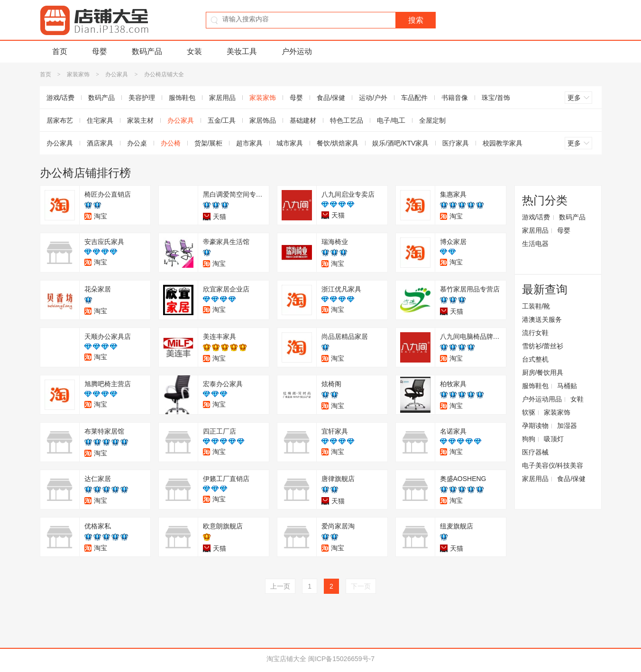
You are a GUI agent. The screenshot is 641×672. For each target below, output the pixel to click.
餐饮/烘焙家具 (338, 143)
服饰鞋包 (182, 98)
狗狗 (529, 439)
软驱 (529, 412)
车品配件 (414, 98)
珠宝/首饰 (496, 98)
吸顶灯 (554, 439)
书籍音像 (455, 98)
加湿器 (567, 426)
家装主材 (140, 120)
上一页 (280, 586)
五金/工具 (222, 120)
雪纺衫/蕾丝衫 (543, 346)
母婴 (100, 51)
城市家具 (290, 143)
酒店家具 (100, 143)
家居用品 (222, 98)
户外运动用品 (542, 399)
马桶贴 (567, 386)
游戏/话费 (61, 98)
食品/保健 (331, 98)
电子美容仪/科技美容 (553, 465)
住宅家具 (100, 120)
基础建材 (303, 120)
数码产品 (147, 51)
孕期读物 (535, 426)
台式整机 (535, 359)
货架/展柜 (209, 143)
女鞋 (577, 399)
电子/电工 (391, 120)
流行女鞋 (535, 333)
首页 (60, 51)
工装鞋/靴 (536, 306)
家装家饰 (78, 74)
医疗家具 (456, 143)
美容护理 (142, 98)
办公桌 (137, 143)
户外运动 (297, 51)
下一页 (361, 586)
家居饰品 (263, 120)
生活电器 (535, 244)
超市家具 (249, 143)
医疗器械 (535, 452)
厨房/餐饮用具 (543, 372)
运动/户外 (373, 98)
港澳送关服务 (542, 319)
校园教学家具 (503, 143)
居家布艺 (60, 120)
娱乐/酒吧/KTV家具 (400, 143)
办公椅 (171, 143)
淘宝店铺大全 (286, 659)
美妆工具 (242, 51)
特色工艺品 (347, 120)
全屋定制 (432, 120)
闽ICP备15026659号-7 (341, 659)
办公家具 (117, 74)
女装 (194, 51)
